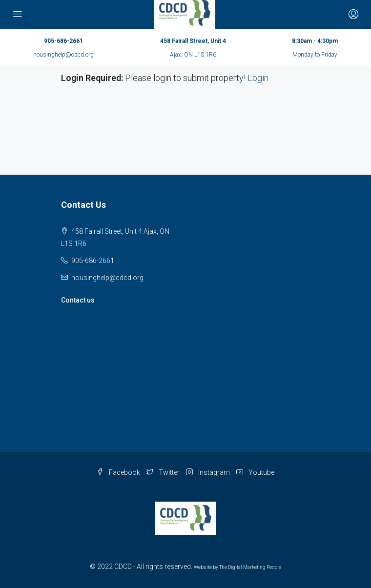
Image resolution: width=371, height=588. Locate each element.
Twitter (163, 472)
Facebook (118, 472)
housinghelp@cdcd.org (63, 55)
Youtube (255, 472)
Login (258, 78)
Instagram (208, 472)
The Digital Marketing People (250, 567)
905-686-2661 (63, 41)
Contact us (78, 300)
